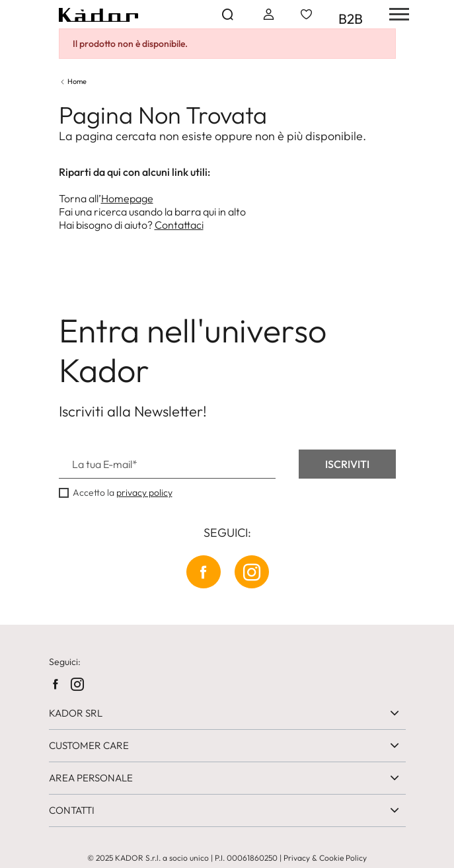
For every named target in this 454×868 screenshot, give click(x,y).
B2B (351, 19)
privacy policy (144, 493)
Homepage (127, 198)
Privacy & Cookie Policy (325, 858)
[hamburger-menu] (395, 14)
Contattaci (179, 225)
